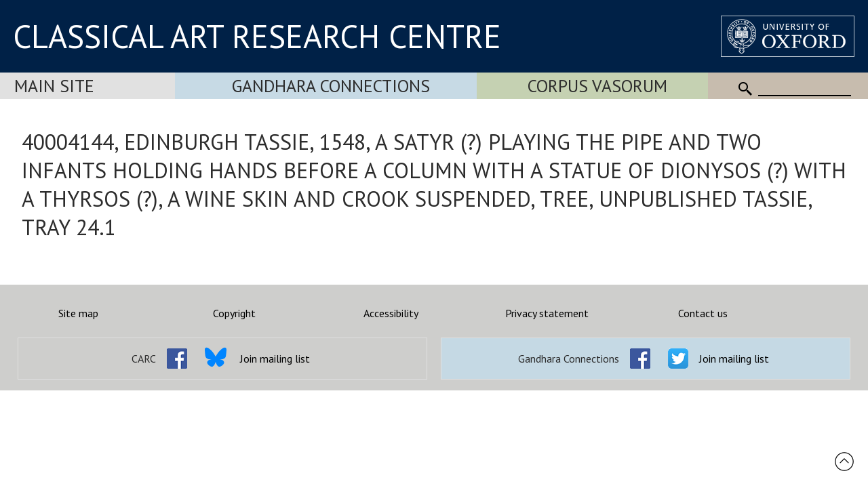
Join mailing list (275, 359)
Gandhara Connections (331, 86)
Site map (78, 313)
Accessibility (391, 313)
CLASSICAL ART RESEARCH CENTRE (257, 36)
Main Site (54, 86)
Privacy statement (547, 313)
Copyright (234, 313)
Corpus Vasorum (597, 86)
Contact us (703, 313)
